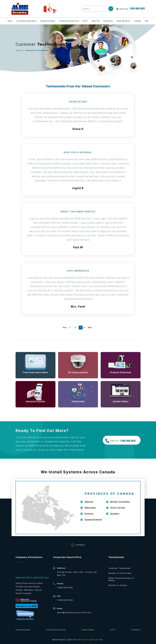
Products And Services (69, 21)
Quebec (115, 514)
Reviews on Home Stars (120, 573)
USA (147, 21)
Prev (65, 327)
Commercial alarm (23, 630)
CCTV (85, 21)
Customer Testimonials (119, 568)
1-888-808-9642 (137, 8)
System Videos (88, 630)
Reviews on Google (118, 585)
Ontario (89, 514)
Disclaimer (78, 545)
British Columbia (120, 502)
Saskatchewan (93, 520)
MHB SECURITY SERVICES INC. (88, 640)
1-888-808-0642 (65, 600)
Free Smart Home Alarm (26, 21)
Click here (86, 612)
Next (90, 327)
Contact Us (108, 21)
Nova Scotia (118, 508)
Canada (138, 21)
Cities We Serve (123, 21)
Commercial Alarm (48, 21)
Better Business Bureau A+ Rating (122, 579)
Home (10, 21)
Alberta (89, 502)
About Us (96, 21)
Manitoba (90, 508)
